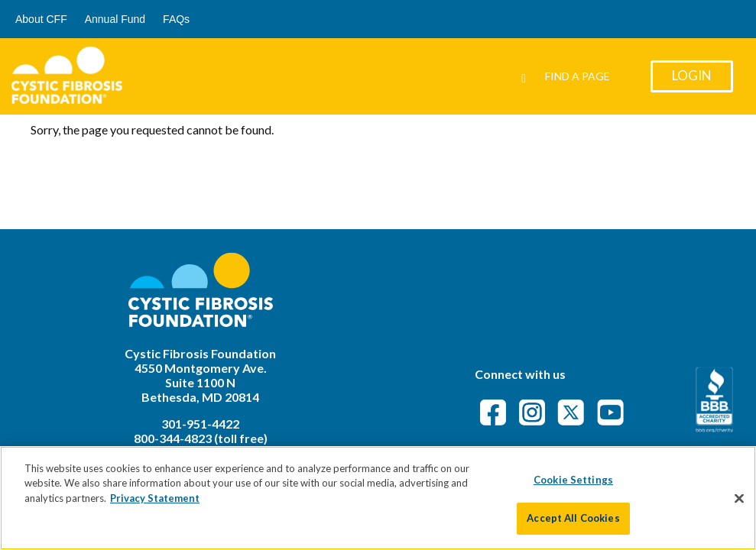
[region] (378, 498)
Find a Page (578, 76)
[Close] (739, 498)
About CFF (41, 19)
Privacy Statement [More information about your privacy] (155, 498)
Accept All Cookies (573, 518)
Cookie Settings (573, 480)
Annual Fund (115, 19)
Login (692, 75)
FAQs (176, 19)
